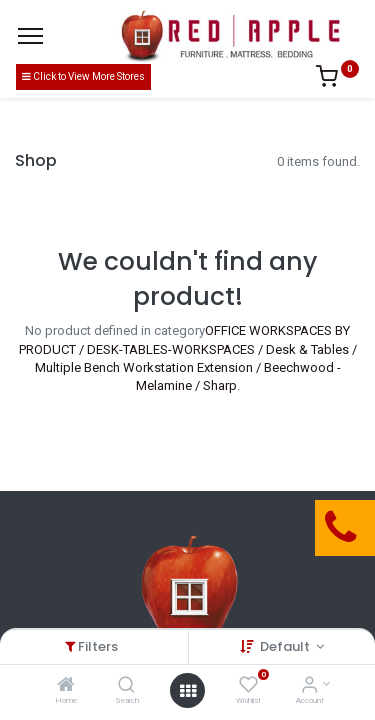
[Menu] (30, 36)
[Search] (126, 686)
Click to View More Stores (83, 76)
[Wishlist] (248, 686)
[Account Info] (309, 686)
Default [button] (286, 646)
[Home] (66, 686)
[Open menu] (188, 691)
